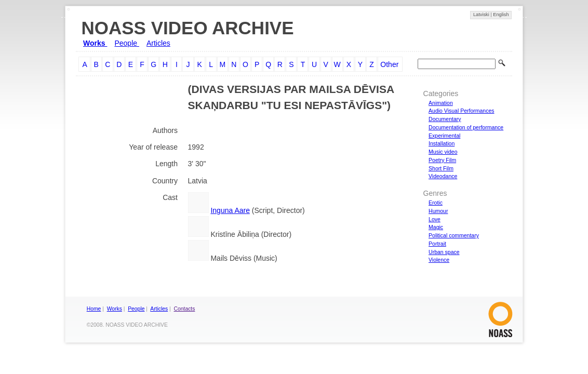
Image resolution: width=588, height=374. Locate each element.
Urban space (444, 252)
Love (435, 219)
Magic (436, 227)
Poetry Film (442, 160)
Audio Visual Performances (461, 111)
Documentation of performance (466, 127)
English (501, 15)
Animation (441, 103)
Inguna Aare (230, 210)
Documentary (445, 119)
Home (94, 309)
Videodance (443, 176)
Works (95, 43)
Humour (438, 211)
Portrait (437, 244)
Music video (443, 152)
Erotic (436, 203)
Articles (158, 43)
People (126, 43)
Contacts (185, 309)
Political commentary (454, 235)
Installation (442, 143)
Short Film (441, 168)
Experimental (444, 136)
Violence (439, 260)
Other (389, 64)
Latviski (482, 15)
